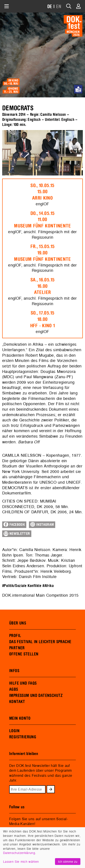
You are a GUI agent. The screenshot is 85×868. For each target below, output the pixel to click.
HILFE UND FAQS (23, 683)
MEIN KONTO (20, 718)
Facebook (14, 524)
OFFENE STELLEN (24, 654)
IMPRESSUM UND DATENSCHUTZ (36, 696)
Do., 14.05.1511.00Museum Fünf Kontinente (42, 220)
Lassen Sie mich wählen (21, 862)
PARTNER (17, 648)
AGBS (14, 689)
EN (59, 7)
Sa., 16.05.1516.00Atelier (42, 286)
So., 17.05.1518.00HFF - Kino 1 (43, 319)
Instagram (42, 524)
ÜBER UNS (18, 623)
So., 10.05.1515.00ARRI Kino (42, 192)
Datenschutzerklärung (19, 853)
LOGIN (14, 731)
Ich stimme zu (68, 862)
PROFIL (15, 636)
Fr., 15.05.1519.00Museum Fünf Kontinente (42, 253)
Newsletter (17, 534)
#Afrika (48, 586)
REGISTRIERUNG (23, 737)
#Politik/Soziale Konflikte (22, 586)
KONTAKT (17, 702)
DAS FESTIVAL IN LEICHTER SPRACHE (40, 642)
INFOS (14, 671)
